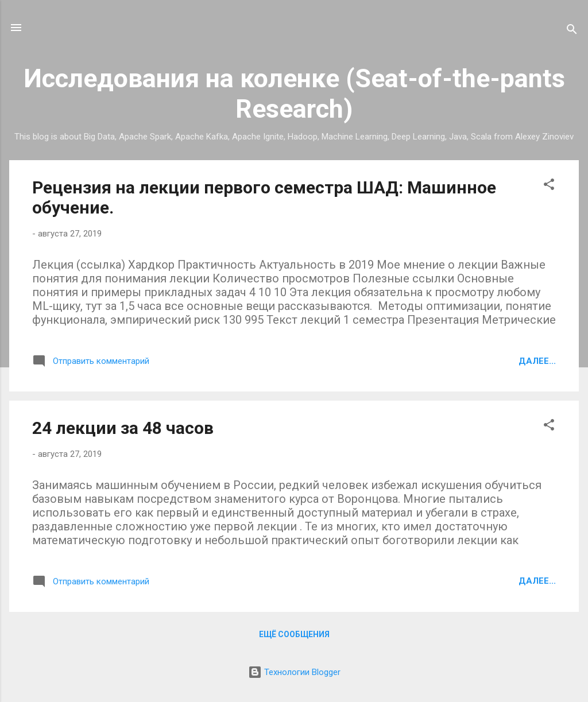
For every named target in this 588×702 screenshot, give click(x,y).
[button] (549, 186)
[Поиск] (572, 31)
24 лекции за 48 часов (123, 428)
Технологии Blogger (294, 672)
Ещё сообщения (294, 634)
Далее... (537, 361)
